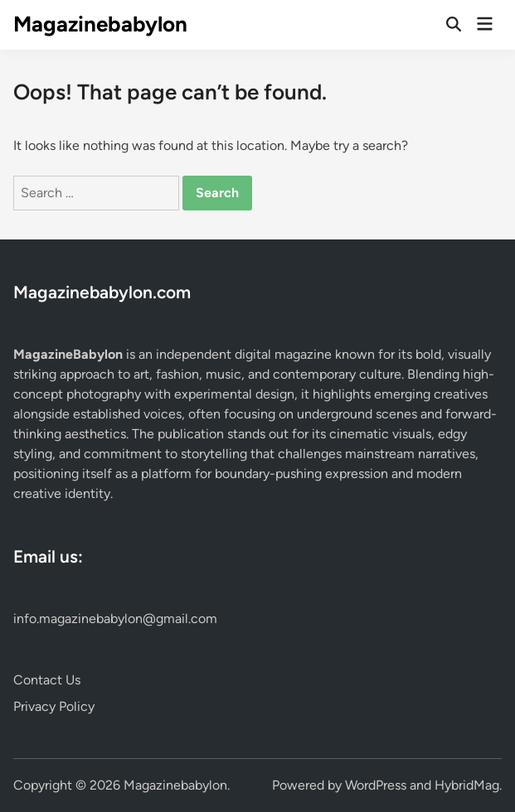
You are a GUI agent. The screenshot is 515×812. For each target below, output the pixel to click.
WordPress (376, 785)
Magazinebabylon (100, 24)
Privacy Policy (54, 706)
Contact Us (47, 680)
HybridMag (467, 785)
